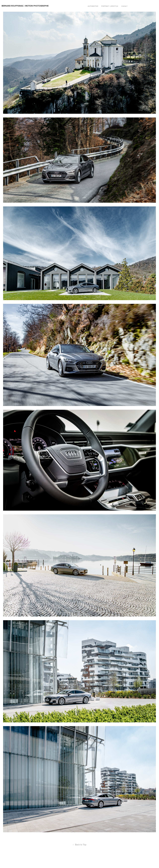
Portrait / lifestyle (110, 6)
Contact (124, 6)
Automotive (93, 6)
